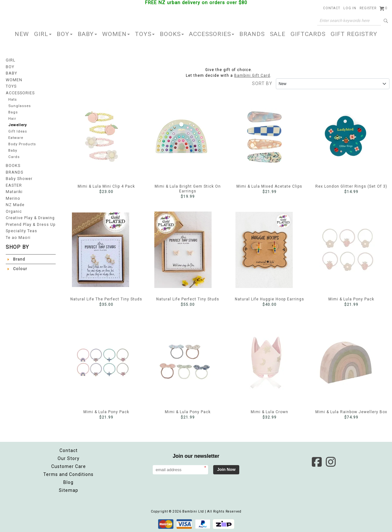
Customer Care (69, 466)
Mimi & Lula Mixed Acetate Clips (264, 137)
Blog (68, 482)
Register (368, 8)
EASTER (14, 185)
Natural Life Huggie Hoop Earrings (264, 250)
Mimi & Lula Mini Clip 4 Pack (102, 137)
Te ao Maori (18, 236)
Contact (332, 8)
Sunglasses (20, 105)
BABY (87, 34)
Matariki (14, 192)
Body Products (23, 144)
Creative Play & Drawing (30, 217)
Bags (13, 112)
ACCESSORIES (212, 34)
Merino (13, 198)
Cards (14, 158)
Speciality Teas (21, 230)
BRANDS (252, 34)
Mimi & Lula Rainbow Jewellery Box (346, 363)
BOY (65, 34)
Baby (13, 151)
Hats (13, 99)
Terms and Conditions (68, 474)
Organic (14, 211)
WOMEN (116, 34)
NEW (22, 34)
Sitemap (69, 490)
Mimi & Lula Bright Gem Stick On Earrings (181, 137)
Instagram (331, 462)
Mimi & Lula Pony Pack (348, 250)
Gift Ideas (18, 131)
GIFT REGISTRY (354, 34)
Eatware (16, 138)
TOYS (145, 34)
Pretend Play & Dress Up (30, 224)
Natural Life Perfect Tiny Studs (183, 250)
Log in (350, 8)
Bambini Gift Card (252, 75)
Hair (12, 118)
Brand (19, 258)
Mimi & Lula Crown (267, 363)
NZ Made (15, 205)
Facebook (317, 462)
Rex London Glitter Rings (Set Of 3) (346, 137)
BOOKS (172, 34)
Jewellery (18, 125)
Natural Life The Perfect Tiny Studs (101, 250)
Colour (20, 268)
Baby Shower (19, 179)
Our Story (69, 458)
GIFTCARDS (308, 34)
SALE (278, 34)
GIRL (43, 34)
